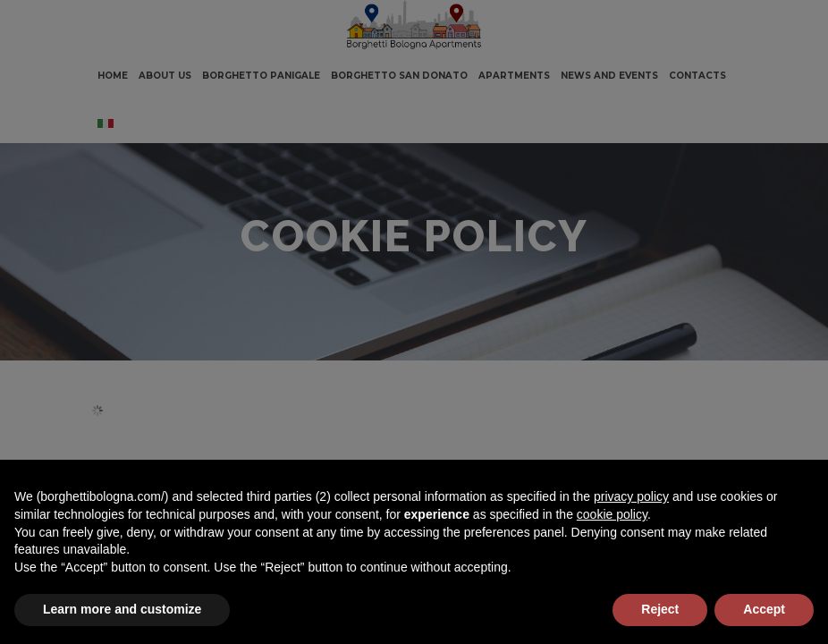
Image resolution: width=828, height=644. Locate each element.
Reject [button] (660, 609)
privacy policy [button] (631, 496)
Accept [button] (764, 609)
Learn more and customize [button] (122, 609)
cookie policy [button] (612, 514)
